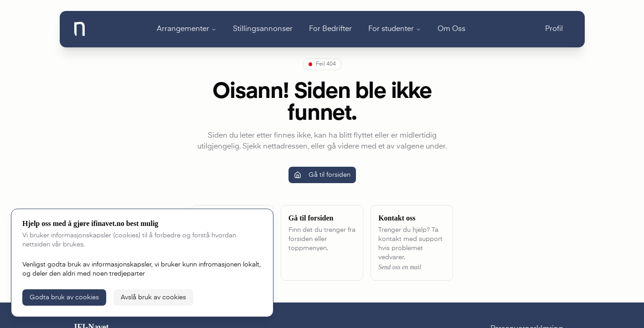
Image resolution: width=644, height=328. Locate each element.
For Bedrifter (330, 29)
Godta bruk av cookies (64, 297)
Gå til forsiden (322, 175)
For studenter (391, 29)
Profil (554, 29)
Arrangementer (183, 29)
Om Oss (451, 29)
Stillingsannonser (263, 29)
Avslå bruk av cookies (153, 297)
